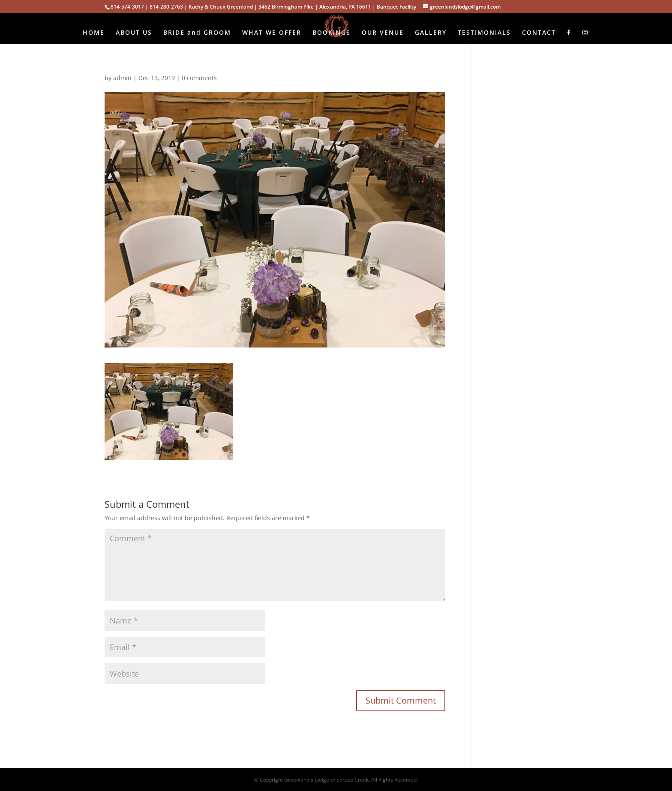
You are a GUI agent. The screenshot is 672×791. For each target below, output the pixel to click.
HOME (94, 33)
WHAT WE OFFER (272, 33)
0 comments (199, 78)
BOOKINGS (331, 33)
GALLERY (431, 33)
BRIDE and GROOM (197, 33)
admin (122, 78)
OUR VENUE (383, 33)
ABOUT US (134, 33)
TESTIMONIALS (484, 33)
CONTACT (539, 33)
